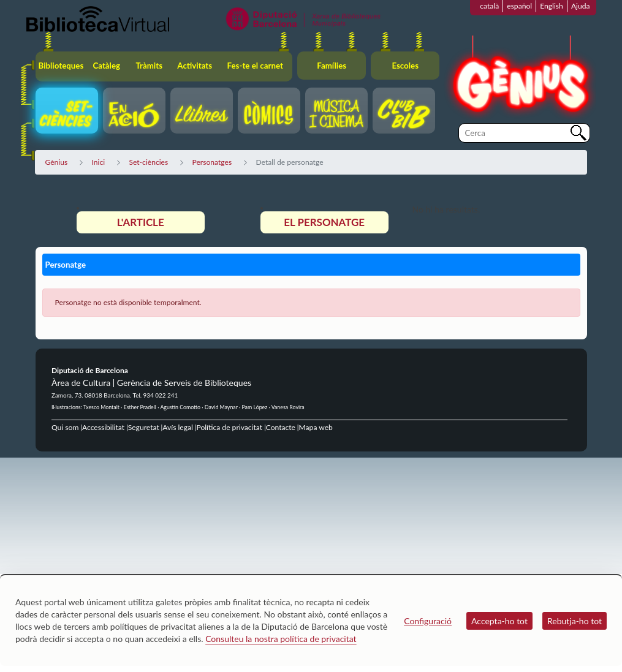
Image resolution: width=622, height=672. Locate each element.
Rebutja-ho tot (575, 621)
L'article (141, 222)
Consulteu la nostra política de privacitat (281, 639)
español (519, 6)
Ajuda (581, 6)
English (552, 6)
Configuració (428, 621)
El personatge (324, 222)
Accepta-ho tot (499, 621)
